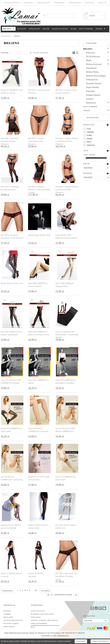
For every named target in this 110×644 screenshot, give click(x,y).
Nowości (29, 3)
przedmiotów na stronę (63, 595)
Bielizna (8, 29)
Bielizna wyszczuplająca (96, 76)
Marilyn (90, 139)
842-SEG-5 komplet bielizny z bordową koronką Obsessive (67, 190)
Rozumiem (81, 641)
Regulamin (8, 617)
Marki (74, 29)
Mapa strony (9, 627)
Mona (89, 142)
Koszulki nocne (60, 29)
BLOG (33, 627)
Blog (101, 3)
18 (36, 590)
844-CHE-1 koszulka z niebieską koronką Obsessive (10, 141)
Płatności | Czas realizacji (42, 614)
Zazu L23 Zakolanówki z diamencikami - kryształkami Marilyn (67, 335)
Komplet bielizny (93, 95)
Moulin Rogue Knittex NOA (39, 235)
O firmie (7, 614)
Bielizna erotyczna (94, 64)
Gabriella (90, 132)
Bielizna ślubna (92, 72)
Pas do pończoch (93, 57)
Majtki (46, 29)
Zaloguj (105, 3)
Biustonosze (91, 103)
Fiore (89, 129)
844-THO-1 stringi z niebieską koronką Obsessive (36, 141)
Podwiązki (90, 91)
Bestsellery (44, 3)
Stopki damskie (93, 87)
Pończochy (34, 29)
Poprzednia (8, 591)
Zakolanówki (91, 68)
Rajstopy (22, 29)
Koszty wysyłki (38, 611)
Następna (45, 591)
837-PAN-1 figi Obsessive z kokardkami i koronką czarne (66, 576)
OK (76, 595)
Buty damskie (86, 29)
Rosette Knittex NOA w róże (12, 283)
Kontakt (90, 3)
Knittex (89, 135)
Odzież (100, 29)
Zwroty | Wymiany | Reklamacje (44, 620)
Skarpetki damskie (94, 83)
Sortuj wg (4, 53)
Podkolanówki (92, 80)
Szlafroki (90, 99)
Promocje (60, 3)
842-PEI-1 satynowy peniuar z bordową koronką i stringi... (39, 190)
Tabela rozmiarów (39, 623)
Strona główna (12, 3)
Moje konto (75, 3)
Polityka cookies (11, 623)
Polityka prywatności (13, 620)
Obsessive (91, 145)
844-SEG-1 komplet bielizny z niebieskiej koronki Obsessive (67, 141)
